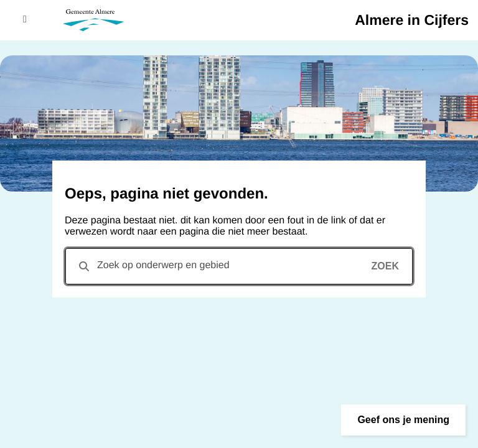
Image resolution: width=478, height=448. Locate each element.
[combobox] (239, 266)
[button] (403, 420)
